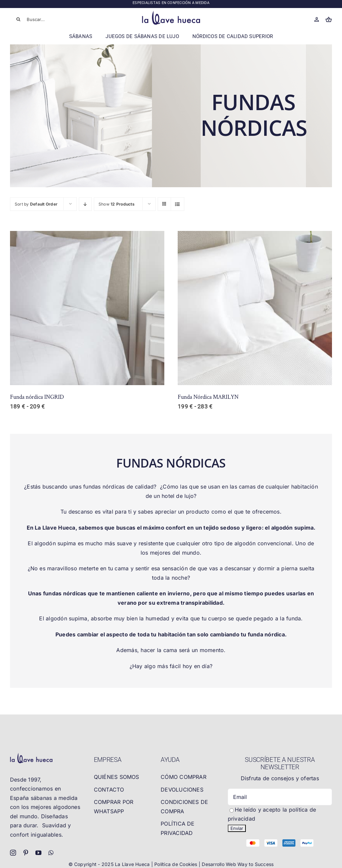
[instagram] (13, 853)
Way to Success (255, 864)
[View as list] (178, 204)
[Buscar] (18, 19)
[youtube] (38, 853)
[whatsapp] (51, 853)
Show (117, 204)
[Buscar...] (42, 19)
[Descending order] (85, 204)
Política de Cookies (177, 864)
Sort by (36, 204)
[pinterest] (26, 853)
